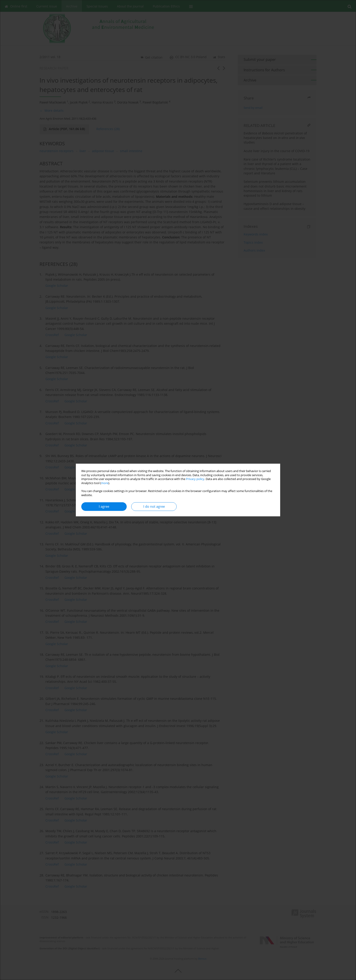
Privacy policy (195, 479)
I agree (104, 506)
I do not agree (154, 506)
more (105, 483)
